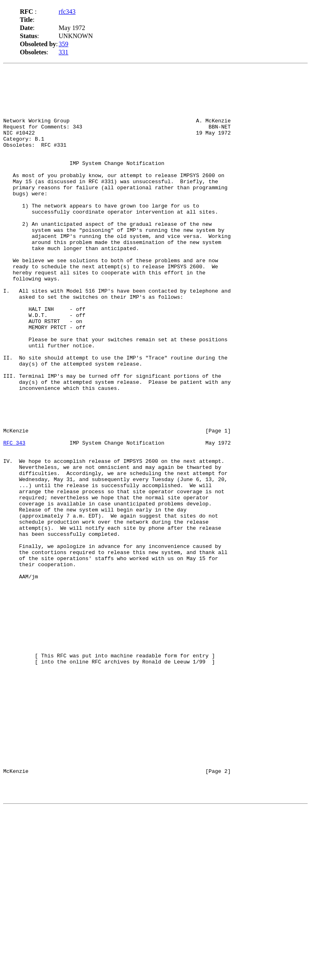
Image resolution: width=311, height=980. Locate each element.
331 (64, 52)
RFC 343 (14, 517)
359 (64, 44)
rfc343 (67, 12)
